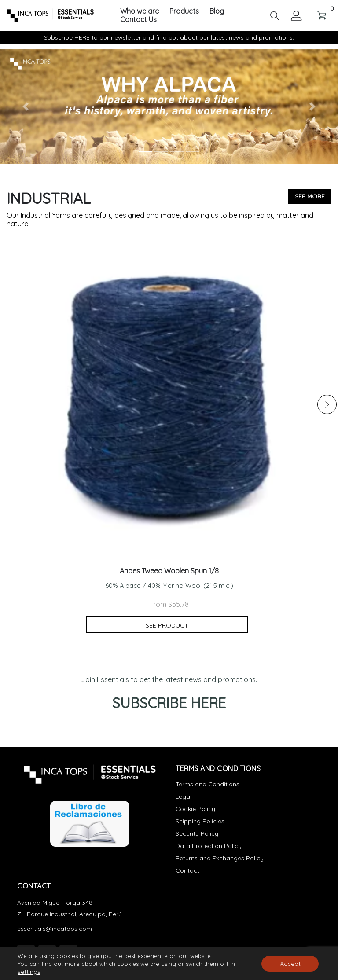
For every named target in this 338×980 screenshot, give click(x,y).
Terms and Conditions (208, 784)
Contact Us (138, 20)
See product (167, 625)
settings (29, 972)
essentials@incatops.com (55, 929)
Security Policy (197, 833)
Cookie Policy (195, 809)
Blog (217, 11)
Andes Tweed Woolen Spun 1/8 (169, 571)
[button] (275, 15)
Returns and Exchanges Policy (220, 858)
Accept (290, 964)
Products (184, 11)
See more (310, 196)
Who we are (140, 11)
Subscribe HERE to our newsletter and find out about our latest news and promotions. (169, 37)
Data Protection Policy (209, 846)
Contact (187, 870)
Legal (184, 796)
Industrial (49, 198)
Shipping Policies (200, 821)
